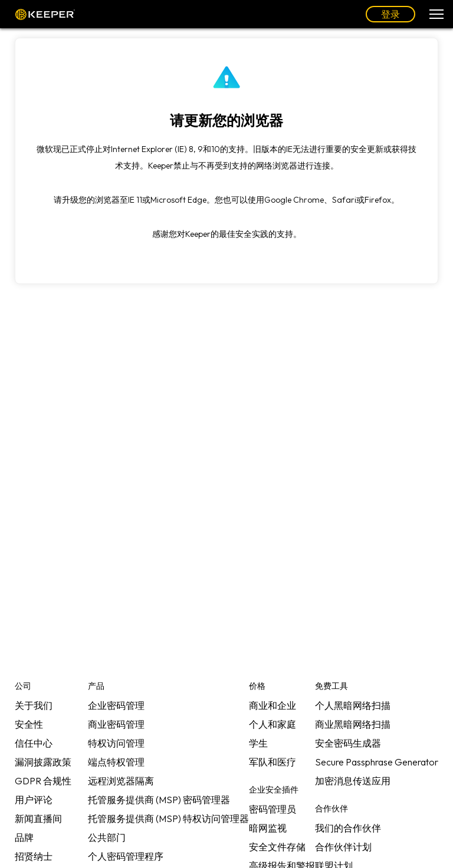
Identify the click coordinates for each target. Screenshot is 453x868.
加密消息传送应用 (353, 781)
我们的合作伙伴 (348, 828)
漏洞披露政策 (43, 762)
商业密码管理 (116, 724)
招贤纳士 (34, 856)
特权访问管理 (116, 743)
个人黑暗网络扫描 (353, 705)
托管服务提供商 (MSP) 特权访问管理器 (168, 819)
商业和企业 (273, 705)
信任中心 (34, 743)
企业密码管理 (116, 705)
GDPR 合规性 (43, 781)
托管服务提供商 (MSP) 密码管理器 (159, 800)
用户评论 (34, 800)
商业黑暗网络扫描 (353, 724)
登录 (390, 14)
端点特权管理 (116, 762)
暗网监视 (268, 828)
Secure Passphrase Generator (377, 762)
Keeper (45, 14)
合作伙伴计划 (343, 847)
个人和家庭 (273, 724)
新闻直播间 (38, 819)
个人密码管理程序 (126, 856)
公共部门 (107, 837)
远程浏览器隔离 (121, 781)
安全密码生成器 (348, 743)
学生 (258, 743)
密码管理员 (273, 809)
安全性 (29, 724)
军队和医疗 (273, 762)
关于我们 (34, 705)
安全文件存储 (277, 847)
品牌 (24, 837)
